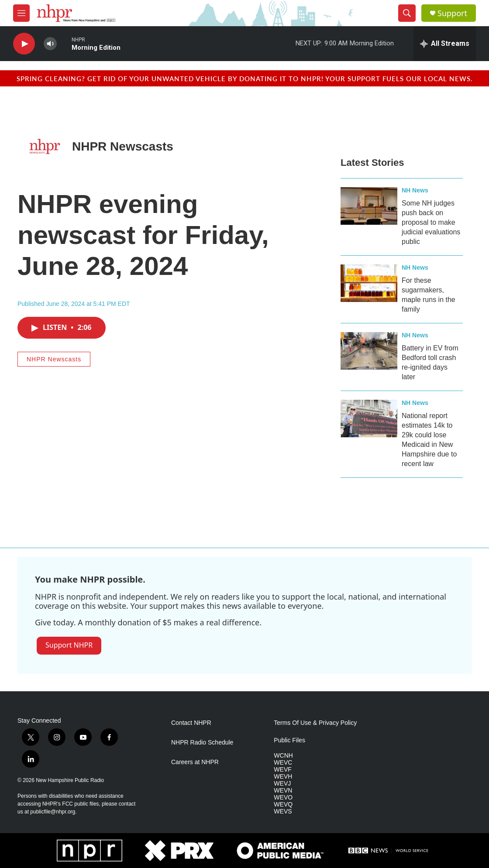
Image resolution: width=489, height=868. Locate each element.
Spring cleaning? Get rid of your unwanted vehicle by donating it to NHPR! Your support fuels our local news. (245, 78)
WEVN (283, 791)
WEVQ (283, 805)
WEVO (283, 798)
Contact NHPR (191, 723)
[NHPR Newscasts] (45, 146)
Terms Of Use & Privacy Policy (315, 723)
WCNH (283, 756)
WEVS (283, 811)
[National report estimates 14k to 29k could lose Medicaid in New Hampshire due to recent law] (369, 419)
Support (452, 13)
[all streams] (445, 44)
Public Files (289, 740)
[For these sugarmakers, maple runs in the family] (369, 283)
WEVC (283, 763)
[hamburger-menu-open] (21, 13)
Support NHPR (69, 645)
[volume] (50, 44)
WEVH (283, 777)
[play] (24, 44)
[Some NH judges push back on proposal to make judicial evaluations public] (369, 206)
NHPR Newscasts (123, 146)
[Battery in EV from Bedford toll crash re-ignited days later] (369, 351)
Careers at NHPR (195, 762)
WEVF (282, 770)
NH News (415, 190)
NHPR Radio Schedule (202, 743)
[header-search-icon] (407, 13)
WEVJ (282, 784)
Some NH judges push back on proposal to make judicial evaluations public (431, 222)
